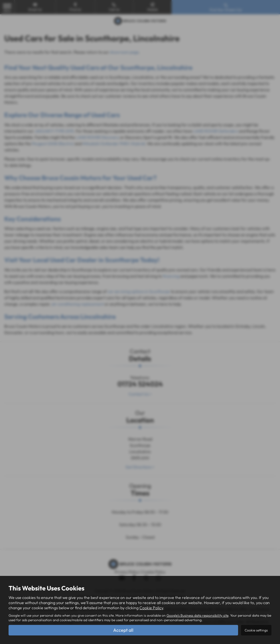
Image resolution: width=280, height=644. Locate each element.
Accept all (123, 630)
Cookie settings (256, 630)
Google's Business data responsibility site (197, 615)
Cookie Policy (151, 608)
